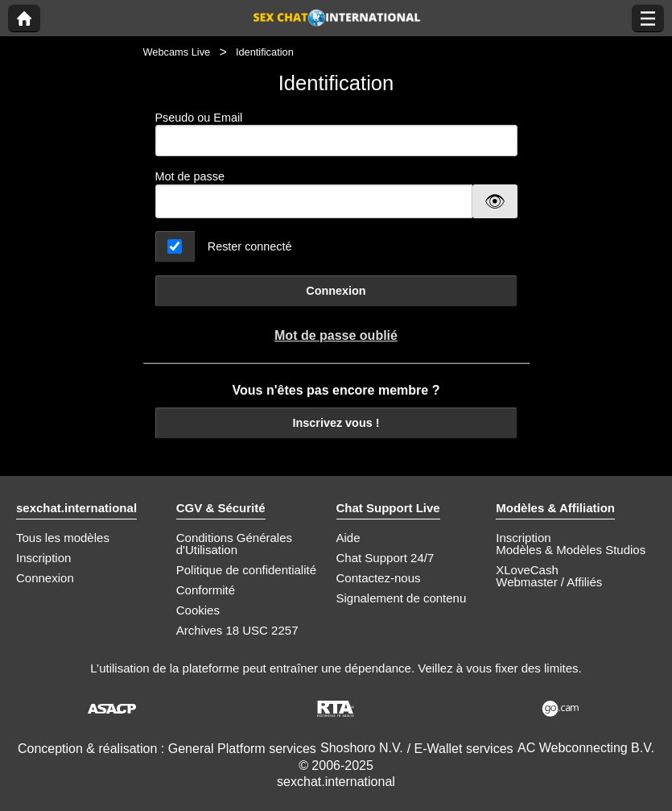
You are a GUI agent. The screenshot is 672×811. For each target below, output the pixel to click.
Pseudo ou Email (336, 134)
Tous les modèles (63, 538)
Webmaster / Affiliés (549, 582)
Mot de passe (190, 176)
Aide (348, 538)
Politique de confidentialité (246, 570)
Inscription (43, 558)
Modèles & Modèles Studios (571, 550)
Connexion (336, 291)
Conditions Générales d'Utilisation (234, 544)
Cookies (198, 610)
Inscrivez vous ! (336, 423)
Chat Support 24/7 (385, 558)
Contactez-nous (379, 578)
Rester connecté (250, 246)
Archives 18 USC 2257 (237, 630)
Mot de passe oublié (336, 335)
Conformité (206, 590)
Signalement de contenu (402, 598)
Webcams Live (177, 52)
